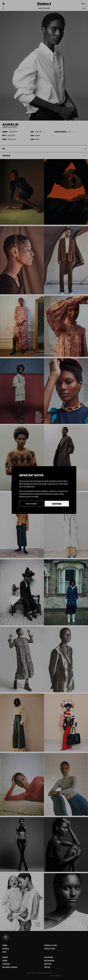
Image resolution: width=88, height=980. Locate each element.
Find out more (31, 504)
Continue (57, 504)
